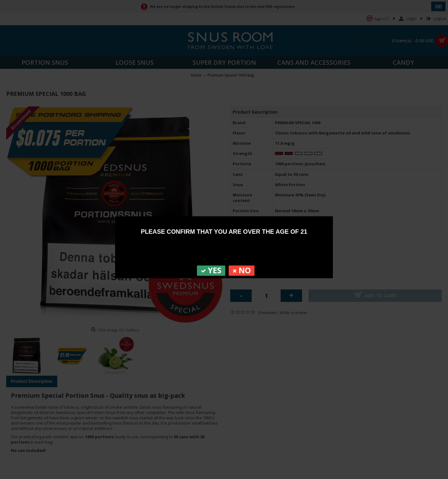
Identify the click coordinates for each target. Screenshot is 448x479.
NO (242, 270)
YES (211, 270)
